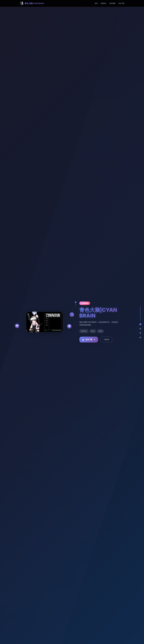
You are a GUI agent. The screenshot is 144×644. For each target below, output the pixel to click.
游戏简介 (104, 3)
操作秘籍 (112, 3)
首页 (96, 3)
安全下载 (121, 3)
